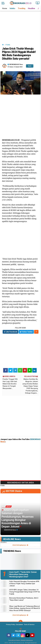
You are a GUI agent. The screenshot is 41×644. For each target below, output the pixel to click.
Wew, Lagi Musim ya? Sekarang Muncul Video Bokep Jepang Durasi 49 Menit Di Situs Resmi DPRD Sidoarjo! (25, 608)
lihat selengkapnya (20, 545)
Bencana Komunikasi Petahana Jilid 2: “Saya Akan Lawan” (24, 599)
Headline (31, 8)
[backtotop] (21, 622)
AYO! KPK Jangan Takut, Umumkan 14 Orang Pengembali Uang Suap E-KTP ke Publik (25, 592)
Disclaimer (20, 624)
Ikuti (30, 66)
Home (5, 8)
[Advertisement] (21, 25)
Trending (22, 8)
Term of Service (29, 624)
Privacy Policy (11, 624)
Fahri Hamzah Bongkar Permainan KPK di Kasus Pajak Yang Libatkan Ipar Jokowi (24, 584)
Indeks (12, 8)
